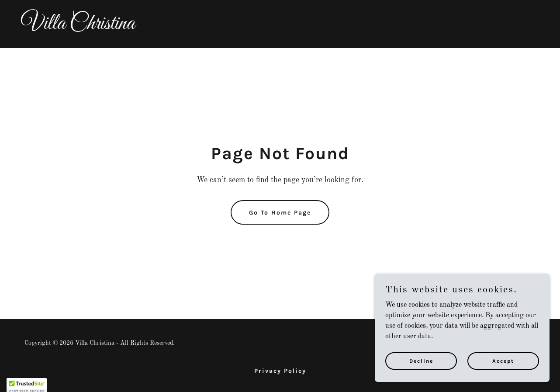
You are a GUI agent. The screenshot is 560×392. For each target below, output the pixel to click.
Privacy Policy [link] (280, 371)
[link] (280, 27)
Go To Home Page (280, 213)
